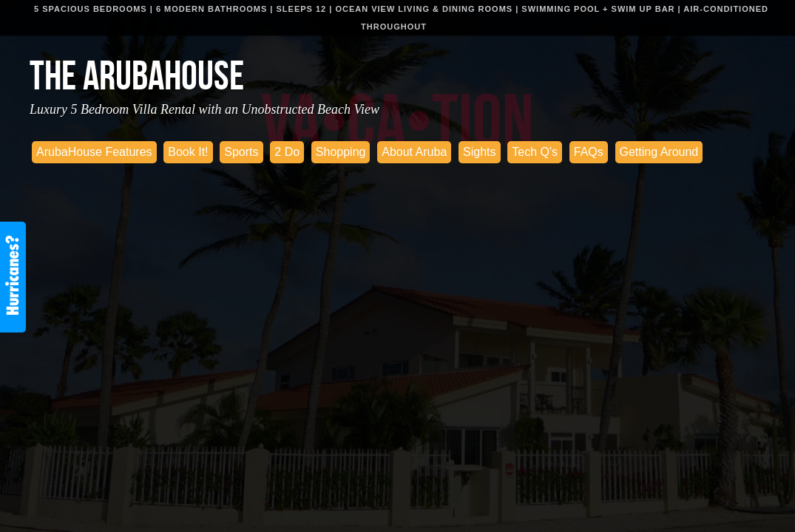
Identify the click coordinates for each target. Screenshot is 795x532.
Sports (241, 152)
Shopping (341, 152)
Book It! (188, 152)
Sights (479, 152)
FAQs (589, 152)
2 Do (287, 152)
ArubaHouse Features (94, 152)
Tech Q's (535, 152)
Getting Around (659, 152)
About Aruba (414, 152)
